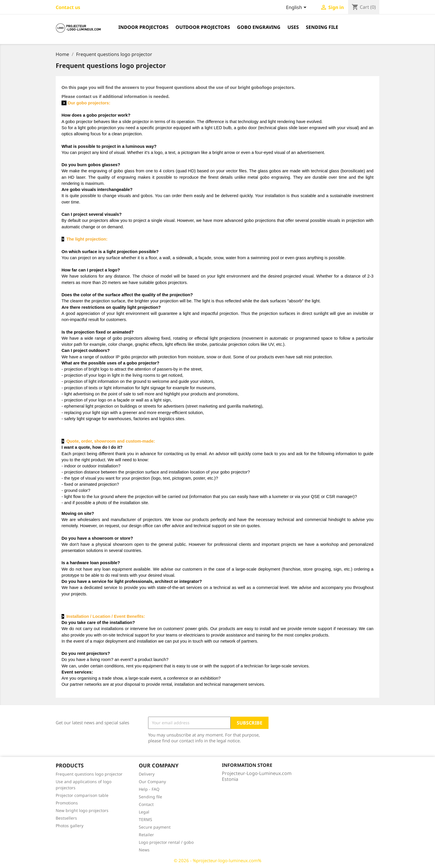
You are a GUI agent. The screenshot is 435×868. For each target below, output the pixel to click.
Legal (144, 812)
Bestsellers (66, 818)
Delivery (147, 774)
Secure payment (155, 827)
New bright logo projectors (82, 810)
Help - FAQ (149, 789)
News (144, 850)
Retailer (146, 835)
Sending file (322, 27)
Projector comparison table (82, 795)
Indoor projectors (143, 27)
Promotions (67, 803)
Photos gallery (70, 826)
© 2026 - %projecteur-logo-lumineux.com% (218, 860)
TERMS (145, 819)
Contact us (68, 7)
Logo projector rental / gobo (166, 842)
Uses (293, 27)
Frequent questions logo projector (89, 774)
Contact (146, 804)
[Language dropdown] (297, 8)
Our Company (152, 782)
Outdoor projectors (203, 27)
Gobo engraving (259, 27)
